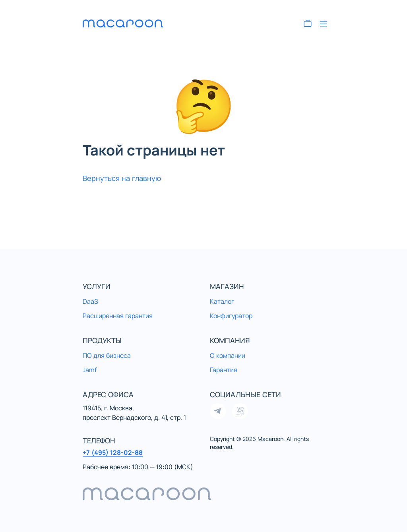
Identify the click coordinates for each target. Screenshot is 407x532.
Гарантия (224, 370)
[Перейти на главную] (130, 23)
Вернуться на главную (122, 178)
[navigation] (203, 494)
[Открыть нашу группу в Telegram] (218, 411)
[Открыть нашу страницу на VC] (240, 411)
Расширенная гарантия (118, 316)
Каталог (222, 301)
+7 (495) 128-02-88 (113, 452)
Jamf (90, 370)
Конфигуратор (231, 316)
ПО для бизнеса (107, 355)
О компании (228, 355)
